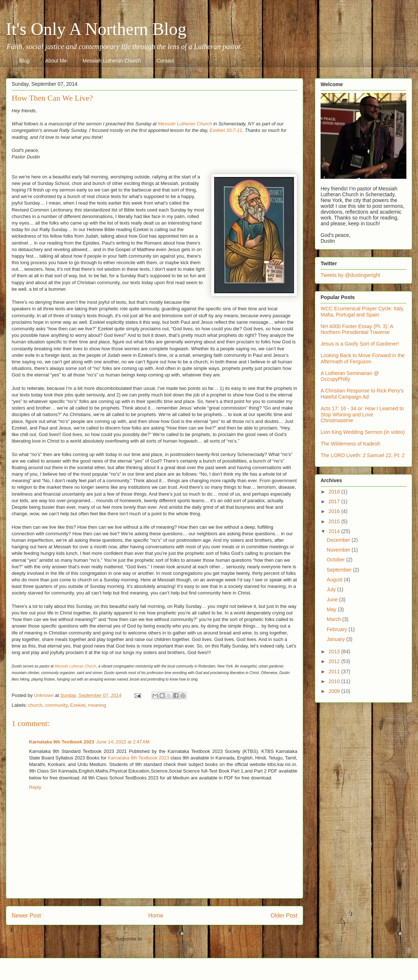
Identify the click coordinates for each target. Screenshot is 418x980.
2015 (335, 521)
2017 (335, 501)
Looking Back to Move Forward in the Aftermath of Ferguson (363, 358)
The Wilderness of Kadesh (350, 444)
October (337, 560)
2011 (335, 672)
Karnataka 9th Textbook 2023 (62, 742)
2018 (335, 492)
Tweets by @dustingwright (350, 275)
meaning (97, 705)
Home (156, 916)
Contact (165, 61)
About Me (56, 61)
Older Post (284, 916)
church (35, 705)
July (332, 589)
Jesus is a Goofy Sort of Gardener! (360, 344)
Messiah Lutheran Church (112, 61)
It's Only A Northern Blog (96, 29)
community (56, 705)
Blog (24, 61)
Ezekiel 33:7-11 (226, 130)
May (332, 609)
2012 (335, 661)
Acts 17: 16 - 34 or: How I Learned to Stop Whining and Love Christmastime (362, 415)
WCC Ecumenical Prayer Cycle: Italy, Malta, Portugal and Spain (362, 312)
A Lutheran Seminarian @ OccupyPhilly (350, 376)
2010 (335, 681)
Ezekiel (78, 705)
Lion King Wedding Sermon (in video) (363, 432)
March (335, 619)
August (335, 580)
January (337, 639)
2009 (335, 691)
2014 (335, 531)
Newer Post (26, 916)
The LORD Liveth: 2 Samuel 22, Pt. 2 (363, 455)
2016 (335, 511)
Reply (35, 787)
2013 (335, 652)
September (340, 570)
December (339, 540)
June (333, 600)
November (339, 550)
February (338, 629)
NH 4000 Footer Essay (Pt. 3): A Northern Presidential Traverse (357, 329)
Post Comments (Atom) (169, 939)
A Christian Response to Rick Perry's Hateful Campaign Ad (362, 394)
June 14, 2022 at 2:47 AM (123, 742)
